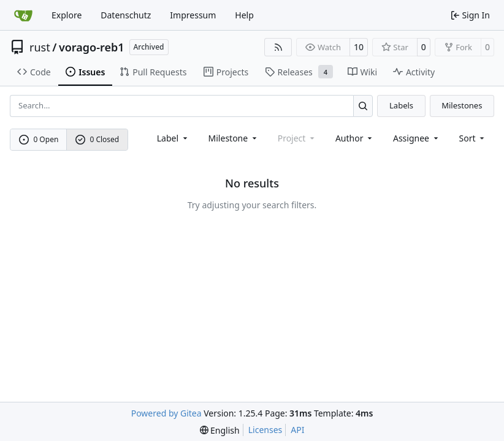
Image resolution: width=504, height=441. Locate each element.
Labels (401, 105)
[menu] (473, 138)
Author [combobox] (355, 138)
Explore (67, 15)
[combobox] (173, 138)
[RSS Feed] (278, 47)
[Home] (23, 15)
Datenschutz (126, 15)
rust (40, 47)
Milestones (462, 105)
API (297, 430)
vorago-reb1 (92, 47)
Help (244, 15)
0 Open (39, 139)
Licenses (265, 430)
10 (359, 47)
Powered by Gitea (166, 413)
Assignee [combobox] (417, 138)
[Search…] (363, 106)
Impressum (193, 15)
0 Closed (97, 139)
